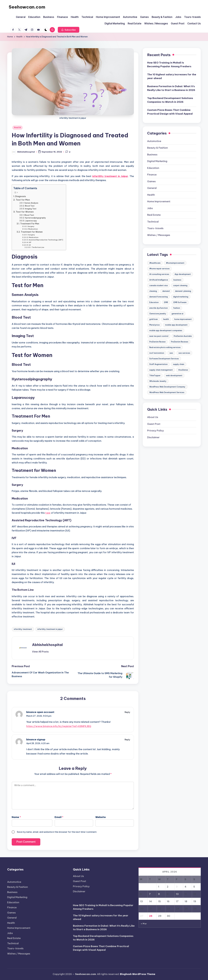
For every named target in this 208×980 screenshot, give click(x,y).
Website (101, 817)
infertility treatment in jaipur (50, 629)
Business (152, 155)
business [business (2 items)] (177, 280)
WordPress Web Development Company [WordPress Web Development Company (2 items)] (167, 387)
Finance (152, 175)
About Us (153, 417)
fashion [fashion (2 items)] (177, 308)
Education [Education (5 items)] (154, 302)
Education (153, 168)
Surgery (31, 226)
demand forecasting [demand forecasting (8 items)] (159, 297)
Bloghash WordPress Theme (138, 974)
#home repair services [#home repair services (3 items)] (159, 269)
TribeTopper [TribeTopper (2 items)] (155, 375)
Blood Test (30, 206)
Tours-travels (155, 228)
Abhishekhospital (47, 645)
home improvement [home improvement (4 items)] (183, 319)
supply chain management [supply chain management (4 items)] (161, 370)
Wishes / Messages (159, 235)
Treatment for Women (32, 232)
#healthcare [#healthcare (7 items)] (155, 263)
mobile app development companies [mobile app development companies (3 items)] (166, 330)
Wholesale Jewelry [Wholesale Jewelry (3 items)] (158, 381)
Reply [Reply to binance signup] (127, 740)
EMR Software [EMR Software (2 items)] (180, 302)
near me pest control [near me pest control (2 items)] (159, 336)
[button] (69, 30)
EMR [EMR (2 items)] (166, 302)
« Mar (144, 924)
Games (151, 181)
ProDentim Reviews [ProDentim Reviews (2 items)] (180, 342)
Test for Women (25, 212)
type (48, 513)
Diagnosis (21, 196)
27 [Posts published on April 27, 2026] (142, 916)
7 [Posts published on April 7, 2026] (150, 894)
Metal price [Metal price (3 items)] (154, 325)
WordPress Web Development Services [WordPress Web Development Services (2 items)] (167, 392)
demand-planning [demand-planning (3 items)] (183, 291)
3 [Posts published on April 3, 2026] (177, 887)
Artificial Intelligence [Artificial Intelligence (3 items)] (159, 280)
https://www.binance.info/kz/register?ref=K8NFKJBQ (59, 726)
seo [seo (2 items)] (171, 353)
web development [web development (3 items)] (174, 375)
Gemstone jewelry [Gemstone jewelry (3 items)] (158, 314)
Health (17, 127)
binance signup (36, 739)
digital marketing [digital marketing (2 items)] (181, 297)
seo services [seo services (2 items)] (184, 353)
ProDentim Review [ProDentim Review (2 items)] (157, 342)
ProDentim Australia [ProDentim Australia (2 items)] (183, 336)
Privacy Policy (155, 431)
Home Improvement (159, 201)
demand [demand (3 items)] (166, 291)
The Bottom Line (38, 247)
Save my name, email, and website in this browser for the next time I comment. (57, 832)
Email (59, 817)
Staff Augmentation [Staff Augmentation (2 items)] (158, 364)
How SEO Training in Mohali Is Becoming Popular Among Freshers (169, 64)
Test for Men (23, 200)
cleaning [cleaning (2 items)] (153, 291)
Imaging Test (31, 209)
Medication (33, 229)
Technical (153, 222)
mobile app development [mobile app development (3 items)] (176, 325)
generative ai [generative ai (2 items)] (177, 314)
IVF (30, 242)
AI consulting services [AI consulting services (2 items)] (159, 274)
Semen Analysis (31, 203)
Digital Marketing (157, 161)
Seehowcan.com (27, 7)
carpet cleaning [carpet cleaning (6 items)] (180, 285)
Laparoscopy (31, 221)
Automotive (154, 141)
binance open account (40, 712)
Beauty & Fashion (158, 148)
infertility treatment (23, 629)
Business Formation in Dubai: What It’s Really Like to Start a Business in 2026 (171, 88)
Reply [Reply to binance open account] (127, 712)
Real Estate (154, 215)
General (152, 188)
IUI (30, 245)
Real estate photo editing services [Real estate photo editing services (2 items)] (165, 347)
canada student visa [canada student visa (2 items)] (159, 285)
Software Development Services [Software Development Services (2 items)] (164, 359)
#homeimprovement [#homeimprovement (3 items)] (175, 263)
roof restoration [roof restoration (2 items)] (157, 353)
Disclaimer (153, 437)
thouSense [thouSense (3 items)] (183, 370)
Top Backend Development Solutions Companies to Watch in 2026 (170, 100)
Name (16, 817)
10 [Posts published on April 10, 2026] (177, 894)
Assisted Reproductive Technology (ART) (46, 240)
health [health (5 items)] (166, 319)
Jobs (150, 208)
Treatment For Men (30, 224)
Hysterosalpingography (35, 218)
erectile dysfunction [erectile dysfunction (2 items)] (159, 308)
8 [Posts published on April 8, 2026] (159, 894)
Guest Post (154, 424)
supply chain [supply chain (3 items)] (179, 364)
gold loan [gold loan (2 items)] (154, 319)
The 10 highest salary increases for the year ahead (172, 76)
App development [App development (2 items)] (183, 274)
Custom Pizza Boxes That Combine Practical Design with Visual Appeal (170, 112)
